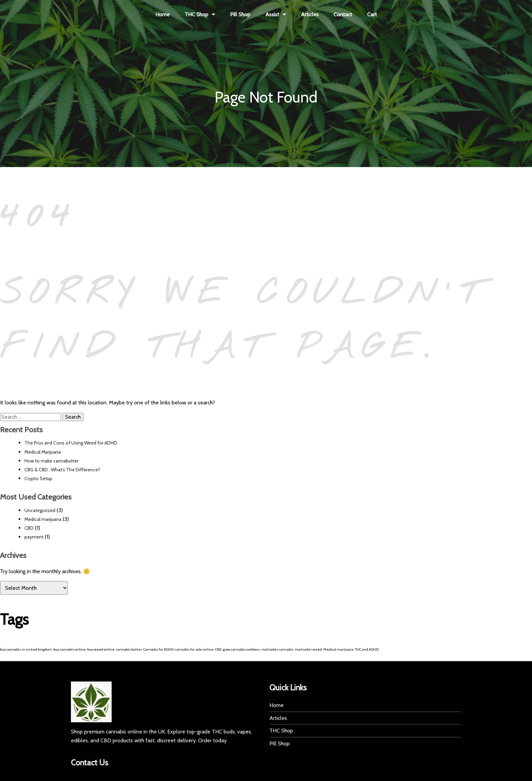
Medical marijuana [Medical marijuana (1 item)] (338, 649)
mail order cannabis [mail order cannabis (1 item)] (277, 649)
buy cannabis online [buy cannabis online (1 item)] (70, 649)
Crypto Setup (38, 479)
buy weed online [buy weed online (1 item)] (101, 649)
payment (34, 537)
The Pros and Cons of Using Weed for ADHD (71, 443)
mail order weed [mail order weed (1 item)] (308, 649)
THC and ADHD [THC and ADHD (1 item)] (367, 649)
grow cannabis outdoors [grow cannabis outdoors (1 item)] (241, 649)
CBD (29, 528)
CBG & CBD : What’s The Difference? (62, 470)
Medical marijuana (43, 519)
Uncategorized (40, 510)
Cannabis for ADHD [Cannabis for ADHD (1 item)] (158, 649)
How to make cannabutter (51, 461)
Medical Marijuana (43, 452)
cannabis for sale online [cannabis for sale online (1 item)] (194, 649)
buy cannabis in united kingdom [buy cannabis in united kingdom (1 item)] (26, 649)
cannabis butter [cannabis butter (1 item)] (129, 649)
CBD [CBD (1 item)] (218, 649)
